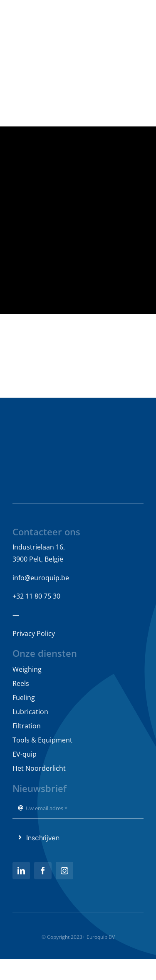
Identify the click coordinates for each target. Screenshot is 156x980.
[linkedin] (21, 871)
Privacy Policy (34, 634)
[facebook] (43, 871)
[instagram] (64, 871)
